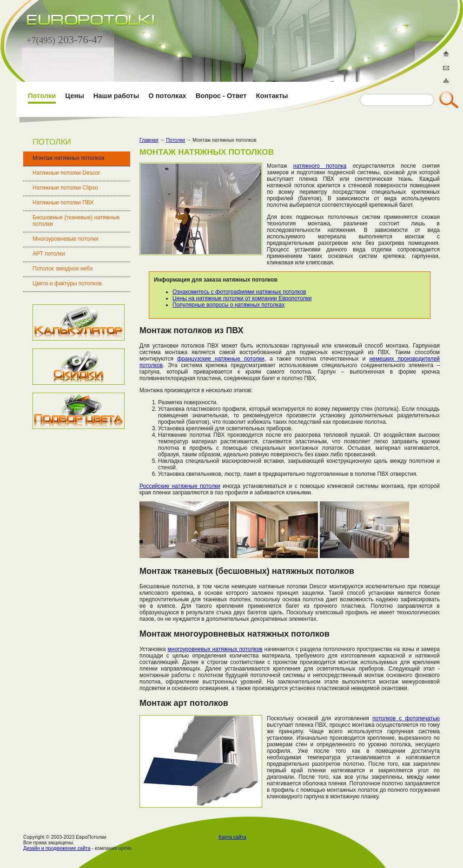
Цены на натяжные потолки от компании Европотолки (242, 298)
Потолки (42, 96)
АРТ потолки (49, 254)
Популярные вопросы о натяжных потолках (228, 305)
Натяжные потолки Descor (66, 173)
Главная (149, 140)
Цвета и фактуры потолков (67, 283)
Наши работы (116, 96)
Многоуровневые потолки (65, 239)
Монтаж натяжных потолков (69, 158)
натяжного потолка (320, 166)
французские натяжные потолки (221, 359)
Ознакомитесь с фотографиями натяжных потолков (239, 292)
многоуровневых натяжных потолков (215, 649)
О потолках (167, 96)
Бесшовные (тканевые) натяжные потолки (76, 221)
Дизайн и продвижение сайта (57, 848)
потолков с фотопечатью (406, 718)
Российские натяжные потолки (180, 486)
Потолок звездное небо (63, 269)
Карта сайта (232, 837)
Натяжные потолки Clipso (65, 188)
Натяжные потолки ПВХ (63, 203)
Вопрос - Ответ (221, 96)
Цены (74, 96)
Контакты (272, 96)
